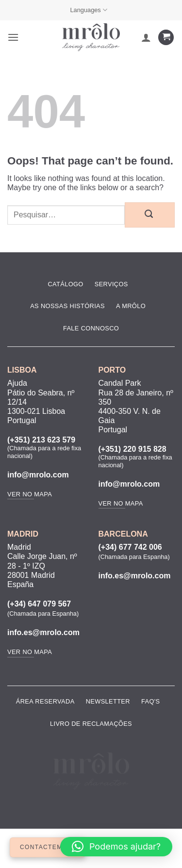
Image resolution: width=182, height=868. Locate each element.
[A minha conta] (146, 37)
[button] (13, 37)
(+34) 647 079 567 (39, 604)
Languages (89, 10)
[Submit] (150, 215)
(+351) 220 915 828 (132, 449)
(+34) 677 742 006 (130, 547)
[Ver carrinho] (166, 38)
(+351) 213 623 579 (41, 440)
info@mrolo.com (38, 475)
